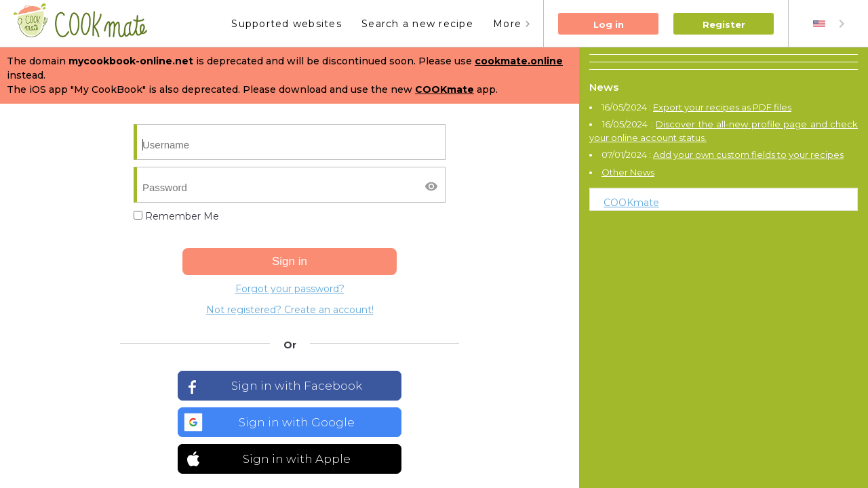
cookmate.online (519, 61)
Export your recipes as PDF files (722, 107)
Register (724, 24)
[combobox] (830, 24)
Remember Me (176, 216)
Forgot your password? (290, 289)
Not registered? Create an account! (290, 310)
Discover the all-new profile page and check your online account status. (724, 131)
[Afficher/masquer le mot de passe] (431, 186)
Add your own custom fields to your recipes (748, 155)
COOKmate (631, 203)
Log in (609, 24)
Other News (628, 172)
